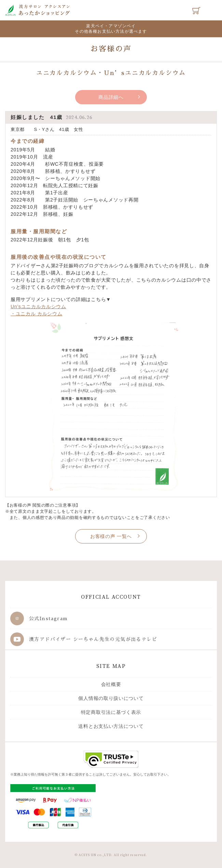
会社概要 (111, 684)
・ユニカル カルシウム (37, 314)
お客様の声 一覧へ (111, 536)
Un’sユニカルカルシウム (38, 306)
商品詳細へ (111, 97)
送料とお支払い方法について (111, 726)
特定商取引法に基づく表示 (111, 712)
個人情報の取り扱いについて (111, 698)
